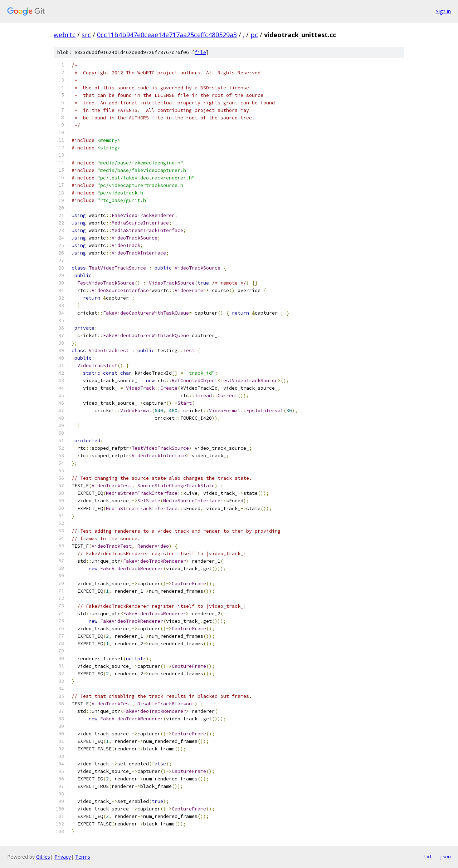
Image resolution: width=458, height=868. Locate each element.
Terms (83, 857)
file (200, 52)
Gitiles (43, 857)
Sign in (443, 11)
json (445, 857)
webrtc (65, 35)
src (86, 35)
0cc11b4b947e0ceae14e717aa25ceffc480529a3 (167, 35)
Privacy (63, 857)
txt (428, 857)
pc (254, 35)
